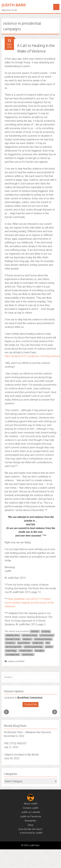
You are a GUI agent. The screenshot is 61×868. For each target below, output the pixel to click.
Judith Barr (14, 5)
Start (29, 707)
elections (27, 639)
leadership (38, 643)
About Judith (31, 804)
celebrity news (13, 635)
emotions (10, 643)
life (48, 643)
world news (28, 654)
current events (47, 635)
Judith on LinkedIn (31, 812)
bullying (46, 631)
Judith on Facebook (30, 816)
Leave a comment (14, 661)
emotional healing (43, 639)
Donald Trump (13, 639)
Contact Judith (31, 808)
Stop (32, 707)
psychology (11, 651)
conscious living (30, 635)
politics (49, 647)
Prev (6, 712)
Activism (35, 631)
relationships (26, 651)
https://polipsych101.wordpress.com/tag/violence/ (33, 356)
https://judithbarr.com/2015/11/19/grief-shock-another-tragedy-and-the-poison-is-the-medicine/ (30, 603)
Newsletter (30, 821)
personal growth (14, 647)
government (24, 643)
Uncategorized (12, 654)
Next (55, 712)
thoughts (39, 651)
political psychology (33, 647)
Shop (30, 825)
